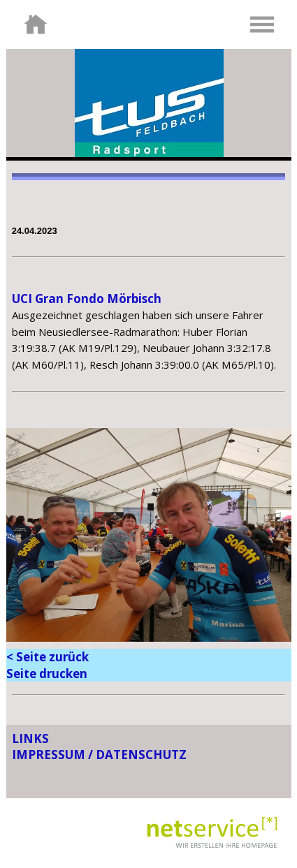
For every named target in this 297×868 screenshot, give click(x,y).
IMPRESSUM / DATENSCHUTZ (99, 755)
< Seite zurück (48, 657)
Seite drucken (47, 674)
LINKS (30, 738)
